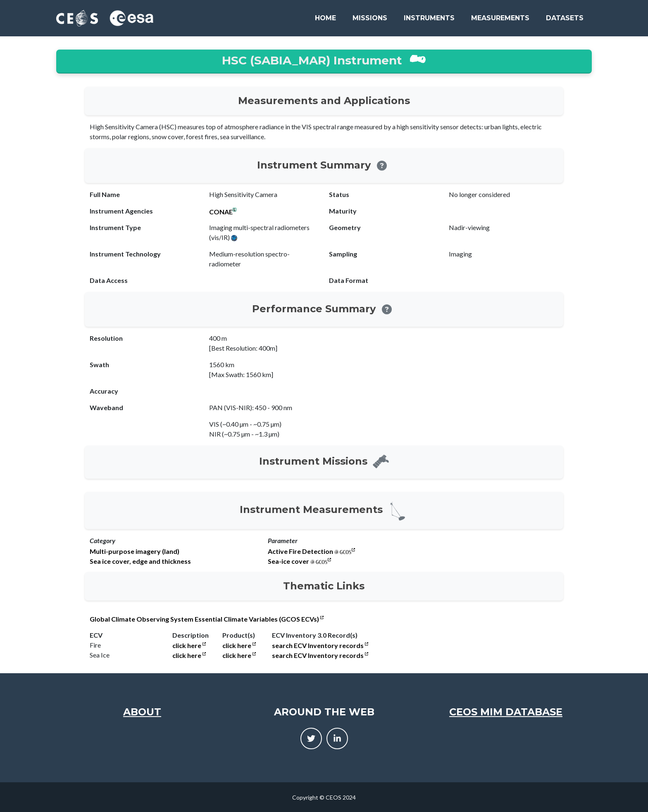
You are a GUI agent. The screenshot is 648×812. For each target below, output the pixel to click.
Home (325, 18)
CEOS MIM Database (506, 712)
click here (189, 646)
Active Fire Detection (300, 551)
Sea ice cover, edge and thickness (140, 561)
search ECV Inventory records (320, 646)
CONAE (221, 212)
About (142, 712)
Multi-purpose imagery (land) (135, 551)
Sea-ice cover (288, 561)
